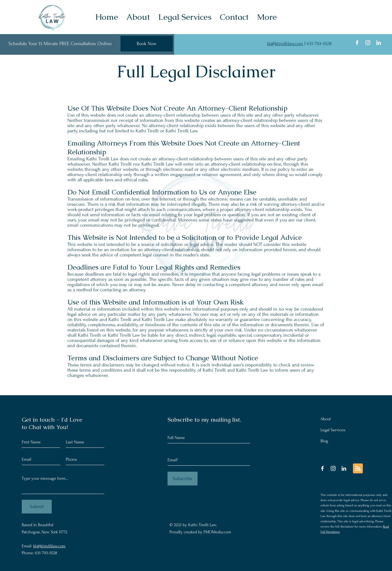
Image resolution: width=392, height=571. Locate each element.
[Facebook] (357, 43)
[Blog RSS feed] (358, 469)
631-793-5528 (319, 44)
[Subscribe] (183, 479)
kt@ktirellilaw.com (285, 44)
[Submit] (37, 507)
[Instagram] (368, 43)
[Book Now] (147, 44)
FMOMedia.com (217, 532)
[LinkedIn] (379, 43)
